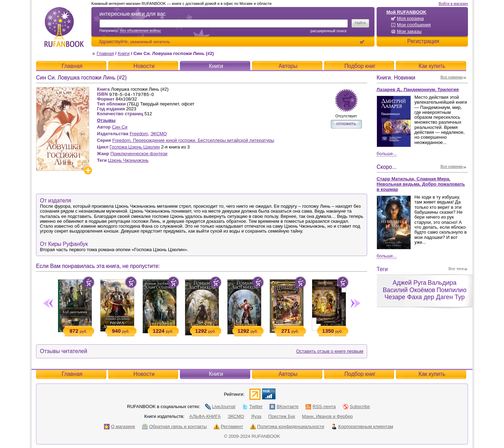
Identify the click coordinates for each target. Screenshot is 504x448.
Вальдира (442, 283)
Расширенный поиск (328, 31)
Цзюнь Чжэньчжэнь (128, 160)
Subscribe (356, 406)
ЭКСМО (159, 134)
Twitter (252, 406)
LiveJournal (220, 406)
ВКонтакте (284, 406)
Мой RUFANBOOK (406, 12)
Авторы (288, 66)
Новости (144, 66)
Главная (105, 53)
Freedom (139, 134)
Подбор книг (360, 66)
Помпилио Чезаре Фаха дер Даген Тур (425, 294)
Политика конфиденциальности (287, 426)
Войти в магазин (453, 4)
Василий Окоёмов (409, 290)
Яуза (256, 416)
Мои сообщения (414, 25)
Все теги (456, 269)
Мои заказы (409, 31)
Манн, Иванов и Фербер (327, 416)
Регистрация (423, 41)
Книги (124, 53)
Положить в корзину (89, 282)
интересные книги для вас (132, 14)
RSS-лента (321, 406)
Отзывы (106, 120)
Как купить (432, 66)
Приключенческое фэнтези (139, 154)
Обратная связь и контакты (174, 426)
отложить (346, 123)
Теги (382, 269)
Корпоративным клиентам (362, 426)
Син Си (120, 127)
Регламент (229, 426)
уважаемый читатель (150, 42)
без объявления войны (140, 30)
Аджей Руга (409, 283)
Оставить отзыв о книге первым (330, 351)
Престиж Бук (282, 416)
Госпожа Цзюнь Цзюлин (135, 147)
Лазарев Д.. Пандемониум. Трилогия (418, 89)
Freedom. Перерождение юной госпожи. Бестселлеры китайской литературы (193, 140)
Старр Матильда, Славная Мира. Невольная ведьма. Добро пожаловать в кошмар (421, 184)
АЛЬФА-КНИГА (205, 416)
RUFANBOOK (64, 27)
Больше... (387, 154)
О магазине (120, 426)
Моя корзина (410, 18)
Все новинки (452, 77)
